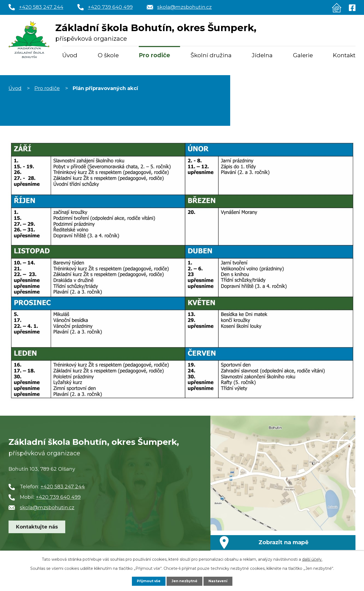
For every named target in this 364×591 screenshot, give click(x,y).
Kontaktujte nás (37, 534)
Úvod (70, 55)
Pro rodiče (154, 55)
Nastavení (221, 581)
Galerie (303, 55)
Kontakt (344, 55)
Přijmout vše (146, 581)
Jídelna (262, 55)
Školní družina (211, 55)
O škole (108, 55)
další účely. (312, 559)
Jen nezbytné (185, 581)
